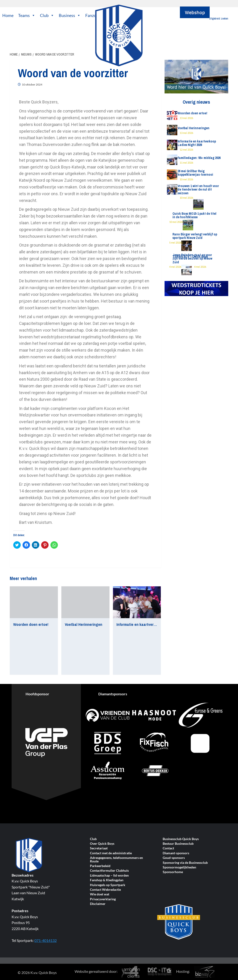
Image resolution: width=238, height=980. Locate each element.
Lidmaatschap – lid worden (109, 876)
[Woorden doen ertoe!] (34, 602)
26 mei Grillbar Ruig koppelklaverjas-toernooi (195, 173)
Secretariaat (99, 848)
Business (70, 15)
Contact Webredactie (105, 890)
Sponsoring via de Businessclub (185, 863)
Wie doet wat (100, 894)
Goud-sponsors (174, 858)
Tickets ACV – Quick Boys (190, 257)
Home (8, 15)
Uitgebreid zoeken (219, 19)
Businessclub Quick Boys (181, 839)
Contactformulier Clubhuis (109, 871)
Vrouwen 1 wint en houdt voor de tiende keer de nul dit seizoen (198, 190)
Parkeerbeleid (100, 866)
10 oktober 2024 (32, 84)
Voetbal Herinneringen (84, 624)
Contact (168, 848)
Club (47, 15)
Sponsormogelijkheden (179, 867)
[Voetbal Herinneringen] (85, 602)
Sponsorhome (173, 872)
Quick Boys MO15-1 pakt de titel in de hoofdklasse (194, 215)
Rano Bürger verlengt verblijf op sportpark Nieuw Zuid (195, 236)
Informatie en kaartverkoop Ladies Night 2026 (154, 624)
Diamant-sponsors (176, 853)
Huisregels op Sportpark (108, 885)
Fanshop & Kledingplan (107, 880)
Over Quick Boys (102, 844)
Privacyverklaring (103, 899)
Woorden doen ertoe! (31, 624)
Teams (27, 15)
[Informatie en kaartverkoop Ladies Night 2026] (137, 602)
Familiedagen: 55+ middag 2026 (199, 158)
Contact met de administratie (111, 853)
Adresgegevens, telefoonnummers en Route (116, 860)
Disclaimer (98, 904)
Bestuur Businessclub (178, 844)
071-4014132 (46, 940)
